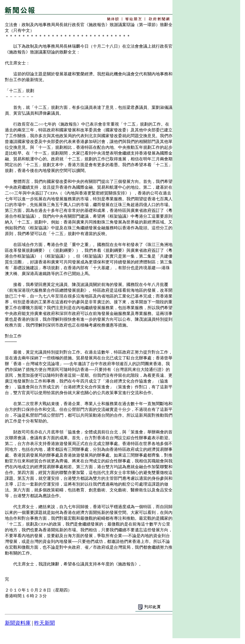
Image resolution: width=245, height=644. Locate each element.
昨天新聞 (44, 623)
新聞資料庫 (18, 623)
